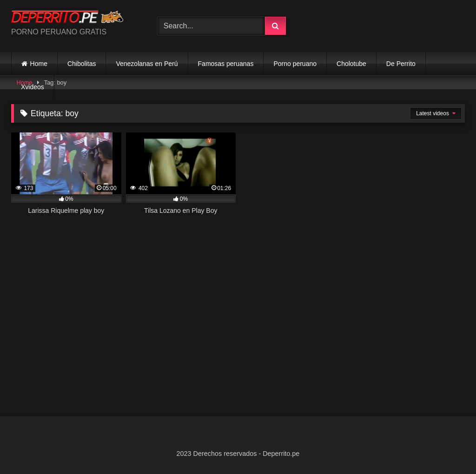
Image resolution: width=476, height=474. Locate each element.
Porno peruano (295, 64)
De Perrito (401, 64)
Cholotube (351, 64)
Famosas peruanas (226, 64)
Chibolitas (82, 64)
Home (39, 64)
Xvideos (33, 87)
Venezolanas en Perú (147, 64)
